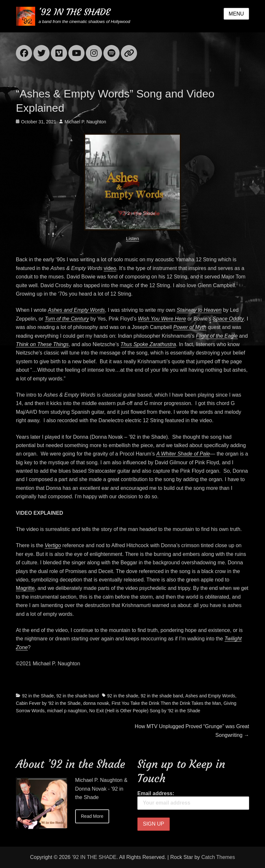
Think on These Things (42, 344)
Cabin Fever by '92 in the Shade (48, 703)
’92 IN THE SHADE (94, 857)
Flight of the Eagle (217, 336)
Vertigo (53, 545)
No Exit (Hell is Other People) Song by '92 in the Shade (145, 711)
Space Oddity (228, 319)
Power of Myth (190, 327)
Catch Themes (218, 857)
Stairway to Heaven (199, 310)
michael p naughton (67, 711)
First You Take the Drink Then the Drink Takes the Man (166, 703)
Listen (132, 238)
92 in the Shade (38, 696)
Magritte (25, 588)
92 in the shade (123, 696)
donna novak (96, 703)
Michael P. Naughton (85, 122)
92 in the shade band (78, 696)
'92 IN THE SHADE (74, 12)
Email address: (193, 800)
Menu (236, 14)
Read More (92, 816)
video (110, 268)
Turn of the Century (67, 319)
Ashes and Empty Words (76, 310)
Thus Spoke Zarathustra (148, 344)
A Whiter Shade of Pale (183, 454)
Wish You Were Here (162, 319)
